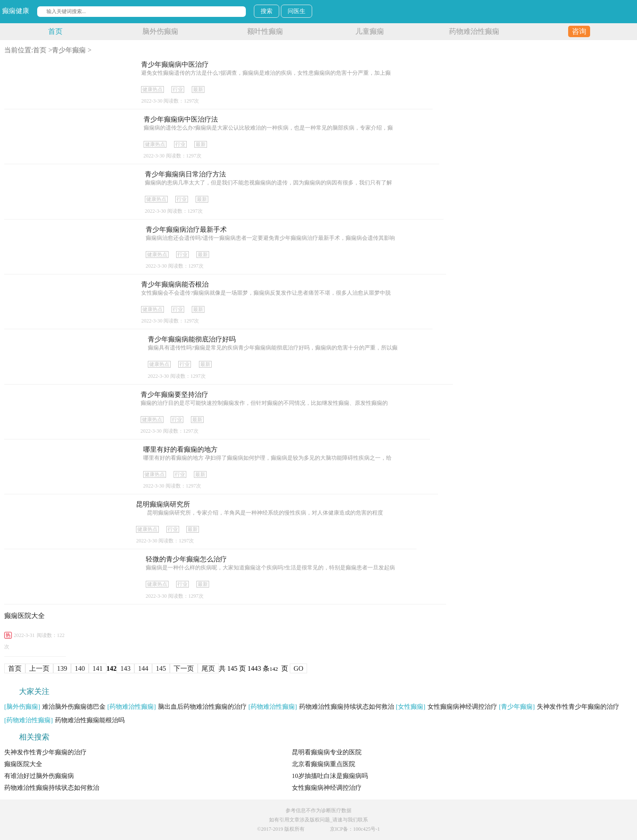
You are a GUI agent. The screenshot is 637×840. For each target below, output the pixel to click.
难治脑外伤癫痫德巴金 (55, 707)
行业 (178, 89)
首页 (55, 31)
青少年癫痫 (69, 50)
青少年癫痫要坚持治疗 (174, 394)
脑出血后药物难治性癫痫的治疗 (177, 707)
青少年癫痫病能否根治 (175, 284)
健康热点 (152, 89)
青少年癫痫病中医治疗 (175, 64)
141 (98, 668)
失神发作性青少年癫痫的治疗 (559, 707)
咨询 (579, 31)
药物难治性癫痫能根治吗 (64, 720)
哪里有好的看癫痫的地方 (180, 449)
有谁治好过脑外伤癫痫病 (39, 776)
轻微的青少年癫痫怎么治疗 (186, 559)
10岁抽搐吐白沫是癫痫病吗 (330, 776)
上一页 (39, 668)
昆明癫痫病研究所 (163, 504)
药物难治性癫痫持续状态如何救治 (321, 707)
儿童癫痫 (370, 31)
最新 (198, 89)
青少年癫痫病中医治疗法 (181, 119)
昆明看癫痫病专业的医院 (327, 752)
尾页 (208, 668)
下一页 (184, 668)
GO (298, 668)
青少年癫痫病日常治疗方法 (185, 174)
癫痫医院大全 (24, 616)
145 (161, 668)
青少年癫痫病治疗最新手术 (186, 229)
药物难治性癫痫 (474, 31)
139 (62, 668)
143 (125, 668)
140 (80, 668)
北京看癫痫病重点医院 (324, 764)
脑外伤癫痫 (160, 31)
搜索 (267, 11)
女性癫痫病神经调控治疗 (446, 707)
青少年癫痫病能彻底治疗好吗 (192, 339)
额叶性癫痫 (265, 31)
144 (143, 668)
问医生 (297, 11)
